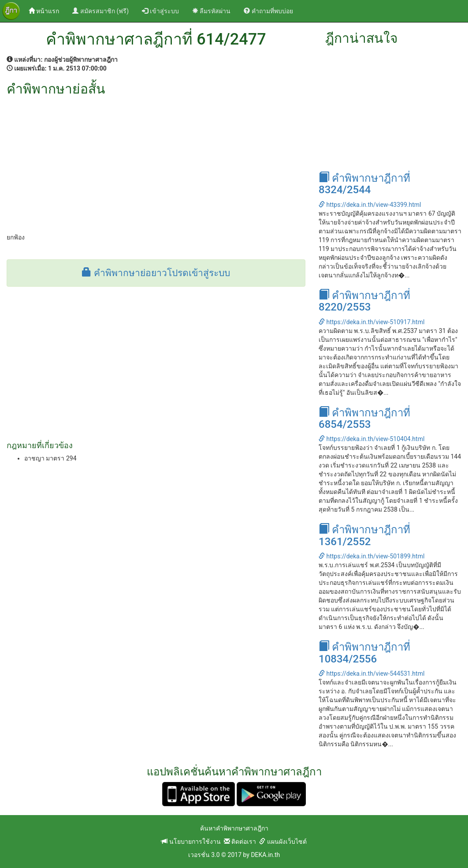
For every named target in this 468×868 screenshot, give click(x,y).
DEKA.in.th (265, 855)
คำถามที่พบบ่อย (268, 11)
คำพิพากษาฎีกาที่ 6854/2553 (364, 419)
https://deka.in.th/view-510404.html (371, 439)
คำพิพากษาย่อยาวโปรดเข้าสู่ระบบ (156, 273)
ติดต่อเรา (240, 842)
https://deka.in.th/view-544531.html (371, 673)
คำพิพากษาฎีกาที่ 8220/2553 (364, 301)
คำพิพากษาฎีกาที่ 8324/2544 (364, 184)
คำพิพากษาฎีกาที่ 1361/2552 (364, 535)
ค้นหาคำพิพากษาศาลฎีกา (234, 828)
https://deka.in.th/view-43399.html (370, 205)
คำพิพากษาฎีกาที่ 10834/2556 (364, 653)
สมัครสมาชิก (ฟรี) (100, 11)
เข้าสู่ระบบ (160, 11)
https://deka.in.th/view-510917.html (371, 322)
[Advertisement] (156, 162)
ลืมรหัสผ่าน (211, 11)
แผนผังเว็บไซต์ (283, 842)
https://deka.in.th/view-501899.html (371, 556)
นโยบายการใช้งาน (191, 842)
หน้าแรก (47, 10)
